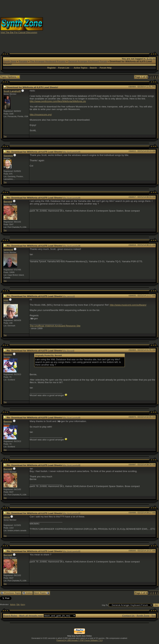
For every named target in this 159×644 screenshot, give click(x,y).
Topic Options (10, 77)
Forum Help (106, 68)
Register (52, 68)
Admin (13, 604)
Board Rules (10, 616)
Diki (18, 604)
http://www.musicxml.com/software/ (128, 305)
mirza (7, 517)
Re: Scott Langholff (72, 152)
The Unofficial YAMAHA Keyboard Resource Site (55, 326)
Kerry (23, 604)
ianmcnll (8, 250)
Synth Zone (10, 61)
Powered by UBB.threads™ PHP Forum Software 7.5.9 (79, 640)
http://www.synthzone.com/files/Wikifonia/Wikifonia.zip (58, 101)
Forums (23, 61)
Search (93, 68)
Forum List (64, 68)
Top (5, 136)
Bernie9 (8, 202)
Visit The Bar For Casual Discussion (19, 32)
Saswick (8, 156)
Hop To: (105, 605)
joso (6, 300)
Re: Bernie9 (69, 351)
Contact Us (128, 616)
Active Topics (80, 68)
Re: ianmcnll (69, 296)
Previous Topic (11, 593)
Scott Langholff (12, 91)
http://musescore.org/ (41, 115)
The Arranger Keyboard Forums (48, 61)
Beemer (8, 354)
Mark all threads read (31, 616)
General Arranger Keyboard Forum (88, 61)
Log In (151, 59)
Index (27, 593)
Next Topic (42, 593)
